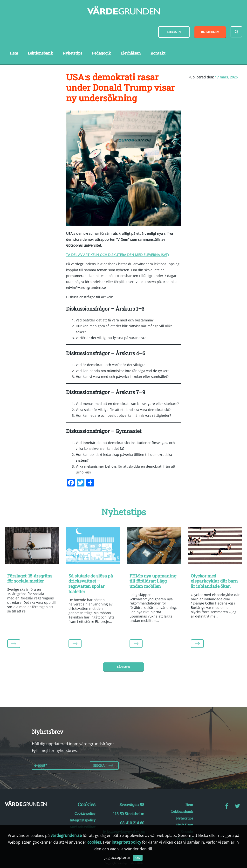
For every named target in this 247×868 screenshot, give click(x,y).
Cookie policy (85, 813)
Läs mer (123, 667)
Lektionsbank (40, 53)
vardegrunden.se (66, 835)
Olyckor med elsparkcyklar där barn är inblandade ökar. (214, 581)
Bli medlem (210, 32)
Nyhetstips (72, 53)
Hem (14, 53)
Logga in (174, 32)
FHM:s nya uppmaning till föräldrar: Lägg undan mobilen (153, 581)
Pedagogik (101, 53)
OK (138, 858)
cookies (94, 842)
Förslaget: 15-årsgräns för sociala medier (30, 578)
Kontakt (158, 53)
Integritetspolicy (83, 820)
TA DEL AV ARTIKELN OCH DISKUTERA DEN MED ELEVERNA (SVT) (117, 255)
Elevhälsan (131, 53)
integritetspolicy (126, 842)
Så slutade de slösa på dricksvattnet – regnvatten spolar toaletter (91, 584)
